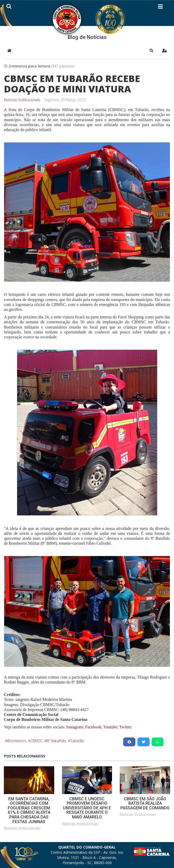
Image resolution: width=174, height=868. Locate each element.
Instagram (75, 727)
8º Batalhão (56, 741)
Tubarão (77, 741)
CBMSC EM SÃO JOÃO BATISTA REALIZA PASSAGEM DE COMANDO (145, 803)
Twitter (125, 727)
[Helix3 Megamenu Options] (160, 8)
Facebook (93, 727)
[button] (151, 51)
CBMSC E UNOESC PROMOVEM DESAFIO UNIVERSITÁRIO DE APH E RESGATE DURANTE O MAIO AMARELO (87, 808)
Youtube (110, 727)
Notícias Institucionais (22, 100)
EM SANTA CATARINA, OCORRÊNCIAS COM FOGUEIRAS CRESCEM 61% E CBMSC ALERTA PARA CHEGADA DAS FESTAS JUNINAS (29, 810)
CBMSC (36, 741)
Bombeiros (17, 741)
